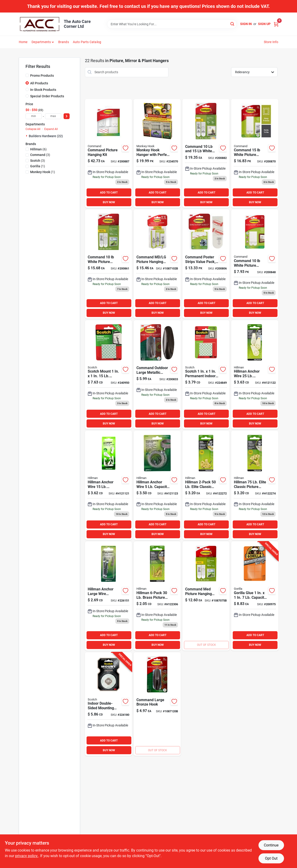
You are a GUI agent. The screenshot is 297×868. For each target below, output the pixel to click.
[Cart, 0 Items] (276, 24)
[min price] (34, 116)
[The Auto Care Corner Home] (40, 24)
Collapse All (33, 129)
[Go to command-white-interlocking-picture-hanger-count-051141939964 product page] (206, 596)
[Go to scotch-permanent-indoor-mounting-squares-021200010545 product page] (206, 375)
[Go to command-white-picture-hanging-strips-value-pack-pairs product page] (206, 154)
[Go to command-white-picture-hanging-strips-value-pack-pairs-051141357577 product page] (255, 154)
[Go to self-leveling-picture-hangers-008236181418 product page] (157, 485)
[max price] (53, 116)
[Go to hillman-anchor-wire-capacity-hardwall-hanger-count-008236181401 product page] (255, 375)
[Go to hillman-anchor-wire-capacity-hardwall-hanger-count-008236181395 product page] (108, 485)
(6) (38, 149)
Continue (271, 845)
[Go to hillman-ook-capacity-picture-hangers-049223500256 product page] (206, 485)
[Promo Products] (27, 75)
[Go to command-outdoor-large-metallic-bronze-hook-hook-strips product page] (157, 375)
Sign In (246, 24)
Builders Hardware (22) (46, 136)
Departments (41, 42)
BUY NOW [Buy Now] (109, 202)
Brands (64, 42)
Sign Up (264, 24)
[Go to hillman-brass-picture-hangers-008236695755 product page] (157, 596)
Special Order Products (47, 96)
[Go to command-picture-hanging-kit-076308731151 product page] (108, 154)
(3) (40, 155)
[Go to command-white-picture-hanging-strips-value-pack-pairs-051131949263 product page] (108, 264)
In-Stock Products (43, 90)
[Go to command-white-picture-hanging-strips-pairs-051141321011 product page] (255, 264)
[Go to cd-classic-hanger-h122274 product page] (255, 485)
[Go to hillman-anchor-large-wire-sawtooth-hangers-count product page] (108, 596)
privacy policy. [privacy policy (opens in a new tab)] (27, 856)
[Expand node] (27, 136)
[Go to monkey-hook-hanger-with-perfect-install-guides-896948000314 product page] (157, 154)
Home (23, 42)
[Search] (233, 24)
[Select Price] (67, 116)
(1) (38, 166)
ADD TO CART (109, 193)
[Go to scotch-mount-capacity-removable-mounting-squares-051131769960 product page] (108, 375)
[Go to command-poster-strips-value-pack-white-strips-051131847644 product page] (206, 264)
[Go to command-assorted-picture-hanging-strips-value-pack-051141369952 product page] (157, 264)
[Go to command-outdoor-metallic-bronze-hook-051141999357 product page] (157, 704)
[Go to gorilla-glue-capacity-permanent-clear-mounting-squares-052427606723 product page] (255, 596)
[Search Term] (172, 24)
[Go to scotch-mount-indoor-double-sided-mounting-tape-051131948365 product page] (108, 704)
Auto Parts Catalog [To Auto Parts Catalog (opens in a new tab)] (87, 42)
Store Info (271, 42)
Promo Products (42, 76)
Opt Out (271, 858)
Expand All (51, 129)
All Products (39, 83)
